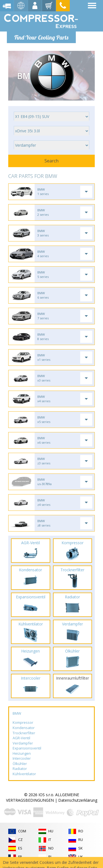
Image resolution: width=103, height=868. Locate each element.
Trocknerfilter (24, 733)
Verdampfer (23, 743)
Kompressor (23, 722)
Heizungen (22, 753)
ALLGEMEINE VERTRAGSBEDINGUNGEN (43, 797)
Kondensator (24, 728)
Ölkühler (20, 764)
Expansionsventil (27, 748)
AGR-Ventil (21, 738)
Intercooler (22, 758)
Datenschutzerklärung (78, 800)
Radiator (20, 769)
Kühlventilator (24, 774)
